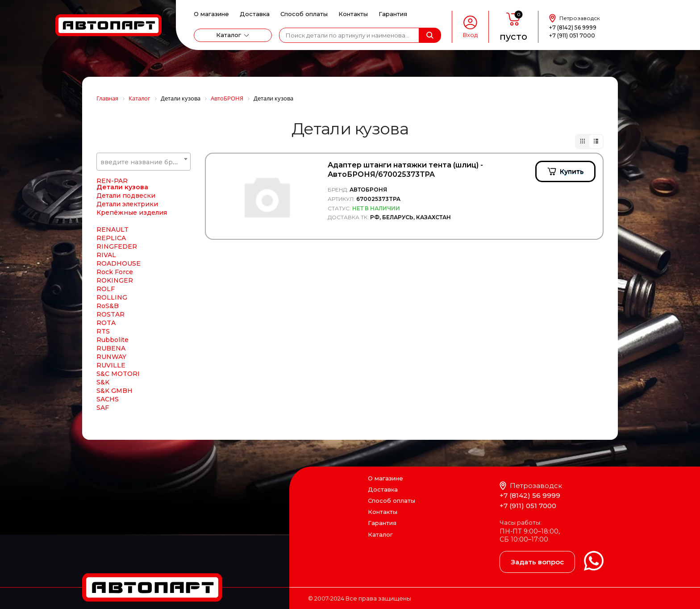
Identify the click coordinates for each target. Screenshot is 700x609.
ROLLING (112, 307)
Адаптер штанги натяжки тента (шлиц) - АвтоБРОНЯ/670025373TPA (405, 170)
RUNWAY (111, 367)
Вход (470, 35)
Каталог (229, 35)
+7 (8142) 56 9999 (573, 27)
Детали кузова (122, 197)
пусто (513, 37)
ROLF (106, 299)
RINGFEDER (117, 256)
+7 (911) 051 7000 (572, 35)
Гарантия (393, 14)
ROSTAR (110, 324)
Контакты (353, 14)
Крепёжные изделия (132, 222)
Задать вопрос (537, 562)
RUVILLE (111, 375)
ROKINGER (115, 290)
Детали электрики (127, 214)
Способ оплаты (304, 14)
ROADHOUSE (119, 273)
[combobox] (144, 162)
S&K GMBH (115, 400)
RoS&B (108, 316)
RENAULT (112, 239)
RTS (103, 341)
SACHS (108, 409)
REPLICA (111, 248)
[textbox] (144, 162)
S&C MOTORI (118, 384)
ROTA (106, 333)
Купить (572, 171)
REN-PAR (112, 191)
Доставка (255, 14)
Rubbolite (112, 350)
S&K (103, 392)
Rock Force (115, 282)
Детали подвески (126, 205)
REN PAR (112, 182)
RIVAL (106, 265)
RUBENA (111, 358)
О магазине (211, 14)
